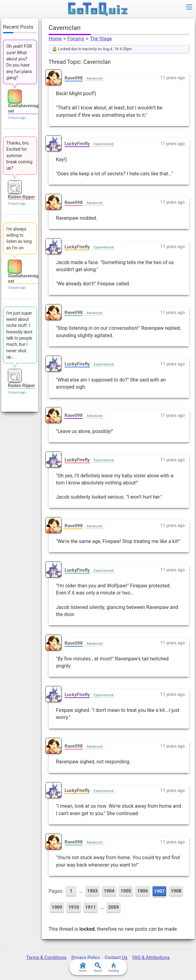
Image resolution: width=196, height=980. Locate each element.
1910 (74, 907)
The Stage (101, 39)
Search (98, 967)
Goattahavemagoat (23, 108)
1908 (176, 891)
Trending (113, 967)
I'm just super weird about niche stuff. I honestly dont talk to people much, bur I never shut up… (19, 335)
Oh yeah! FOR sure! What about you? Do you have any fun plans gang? (19, 62)
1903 (92, 891)
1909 (57, 907)
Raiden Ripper (22, 197)
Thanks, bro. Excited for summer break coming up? (20, 155)
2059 (114, 907)
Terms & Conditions (46, 958)
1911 (90, 907)
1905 (126, 891)
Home (55, 39)
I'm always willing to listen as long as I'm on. (19, 238)
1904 (109, 891)
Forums (76, 39)
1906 (142, 891)
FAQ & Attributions (151, 958)
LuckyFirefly (77, 144)
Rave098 (74, 78)
